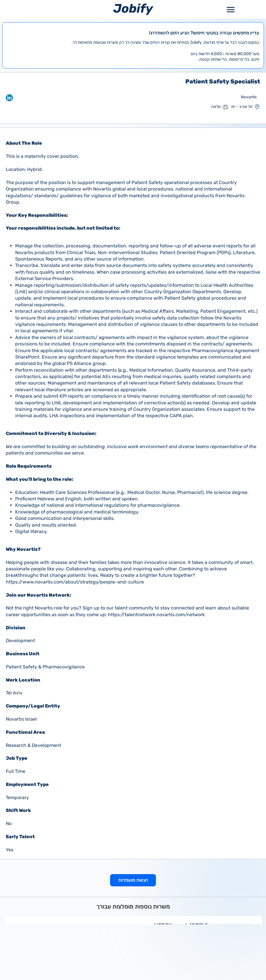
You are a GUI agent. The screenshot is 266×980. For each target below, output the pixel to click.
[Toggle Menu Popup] (231, 9)
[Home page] (133, 9)
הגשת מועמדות (133, 880)
